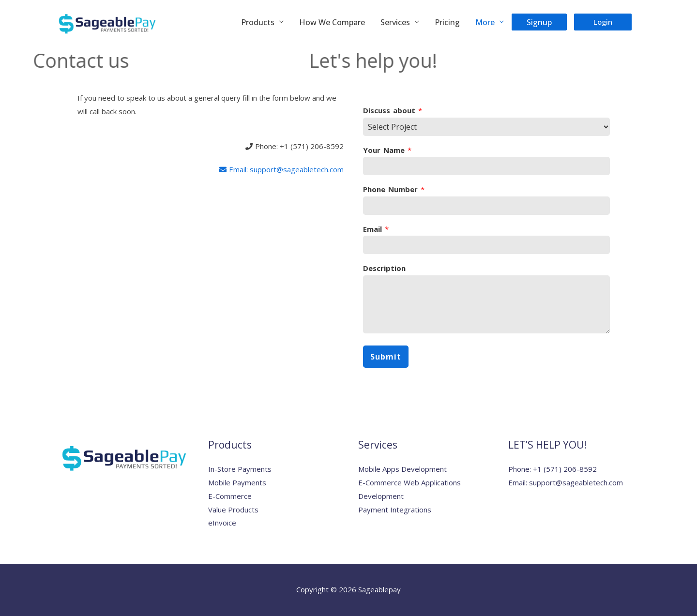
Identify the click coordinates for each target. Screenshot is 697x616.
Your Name (387, 150)
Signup (539, 22)
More (485, 22)
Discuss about (393, 111)
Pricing (447, 22)
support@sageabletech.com (576, 482)
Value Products (233, 510)
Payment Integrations (395, 510)
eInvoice (222, 523)
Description (384, 268)
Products (258, 22)
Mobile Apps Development (402, 469)
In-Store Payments (240, 469)
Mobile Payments (237, 482)
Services (395, 22)
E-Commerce (230, 496)
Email (376, 229)
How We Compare (332, 22)
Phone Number (394, 189)
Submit (386, 357)
